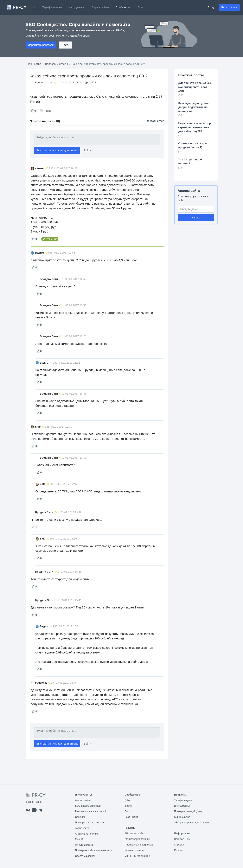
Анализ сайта (189, 191)
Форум (128, 806)
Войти (65, 45)
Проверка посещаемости (89, 823)
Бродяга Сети (44, 82)
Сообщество (123, 7)
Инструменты (77, 7)
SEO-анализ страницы (88, 806)
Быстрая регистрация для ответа (57, 150)
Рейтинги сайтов (134, 850)
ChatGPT (80, 817)
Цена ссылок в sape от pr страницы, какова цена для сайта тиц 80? (195, 127)
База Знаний (132, 817)
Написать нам (182, 839)
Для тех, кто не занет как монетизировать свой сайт (195, 87)
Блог (141, 7)
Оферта (179, 850)
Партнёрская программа (139, 845)
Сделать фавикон (85, 856)
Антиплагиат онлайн (87, 834)
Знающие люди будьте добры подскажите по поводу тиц (194, 107)
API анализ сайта (135, 834)
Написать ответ (154, 121)
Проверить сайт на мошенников (94, 850)
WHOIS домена (84, 845)
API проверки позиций (137, 839)
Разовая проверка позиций (91, 811)
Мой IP (79, 839)
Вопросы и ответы (56, 64)
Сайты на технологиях (138, 856)
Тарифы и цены (52, 7)
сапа (49, 111)
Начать (196, 218)
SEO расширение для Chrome (192, 823)
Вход (211, 7)
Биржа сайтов (101, 7)
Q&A (127, 800)
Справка (179, 845)
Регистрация (229, 7)
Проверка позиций (188, 811)
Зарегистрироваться (41, 45)
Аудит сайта (82, 828)
